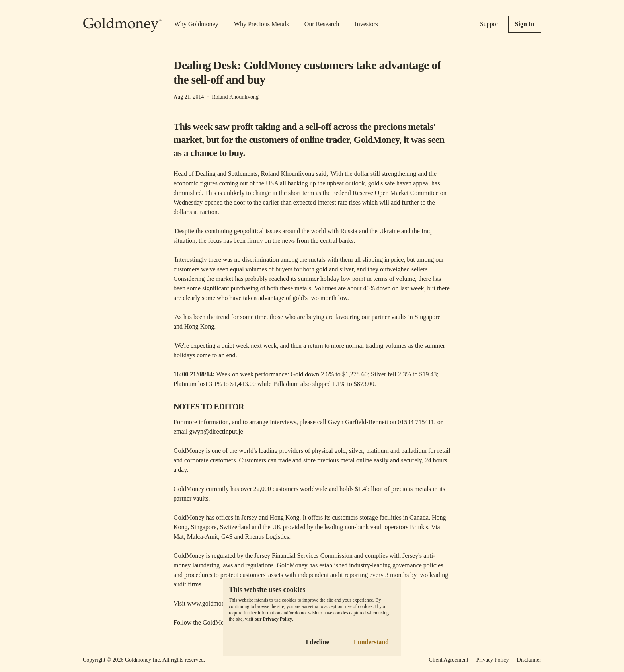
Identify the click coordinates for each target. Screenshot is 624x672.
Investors (366, 24)
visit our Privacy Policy (268, 619)
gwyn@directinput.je (216, 431)
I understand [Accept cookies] (371, 642)
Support (490, 24)
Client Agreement (448, 660)
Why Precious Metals (261, 24)
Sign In (525, 24)
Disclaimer (529, 660)
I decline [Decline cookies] (317, 642)
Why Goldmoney (196, 24)
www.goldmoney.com (215, 603)
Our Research (322, 24)
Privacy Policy (493, 660)
